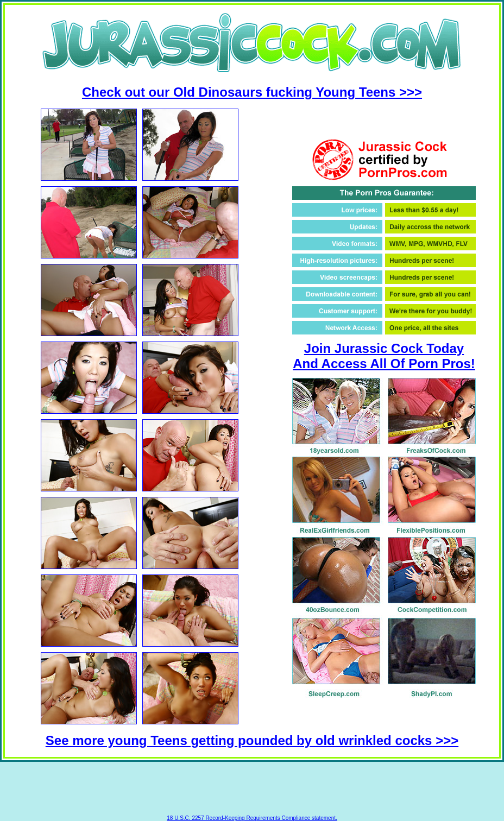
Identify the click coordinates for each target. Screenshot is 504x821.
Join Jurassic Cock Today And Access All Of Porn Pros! (384, 356)
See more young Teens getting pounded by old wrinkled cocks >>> (252, 740)
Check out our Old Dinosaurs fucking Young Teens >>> (252, 92)
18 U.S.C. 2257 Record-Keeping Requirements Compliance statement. (252, 818)
